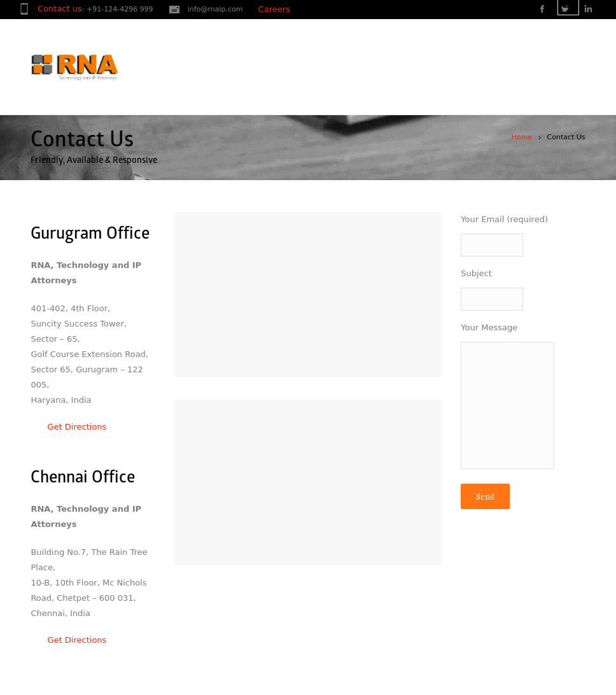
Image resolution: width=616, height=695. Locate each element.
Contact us (60, 9)
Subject (523, 291)
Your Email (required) (523, 237)
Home (522, 137)
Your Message (523, 400)
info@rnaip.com (215, 9)
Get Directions (68, 427)
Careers (274, 9)
